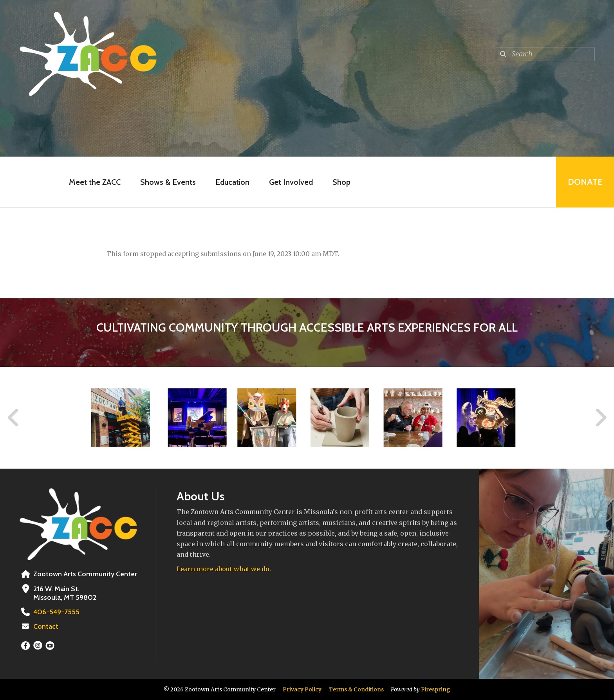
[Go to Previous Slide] (14, 418)
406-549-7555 (56, 612)
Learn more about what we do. (224, 569)
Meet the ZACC (95, 182)
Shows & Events (168, 182)
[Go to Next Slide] (600, 418)
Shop (341, 182)
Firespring (436, 689)
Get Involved (291, 182)
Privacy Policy (302, 689)
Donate (585, 182)
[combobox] (545, 54)
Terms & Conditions (356, 689)
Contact (46, 626)
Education (232, 182)
